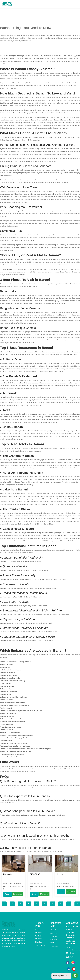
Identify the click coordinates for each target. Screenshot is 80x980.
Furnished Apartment (38, 931)
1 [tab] (4, 904)
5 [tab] (36, 904)
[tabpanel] (13, 877)
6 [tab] (45, 904)
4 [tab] (28, 904)
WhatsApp (18, 894)
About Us (53, 930)
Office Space (39, 942)
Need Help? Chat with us (61, 975)
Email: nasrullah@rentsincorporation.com (72, 949)
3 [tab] (20, 904)
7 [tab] (53, 904)
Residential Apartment (38, 937)
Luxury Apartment (41, 945)
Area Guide (54, 933)
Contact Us (54, 946)
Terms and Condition (54, 938)
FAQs (52, 943)
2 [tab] (12, 904)
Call (8, 894)
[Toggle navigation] (76, 4)
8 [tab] (61, 904)
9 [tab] (69, 904)
